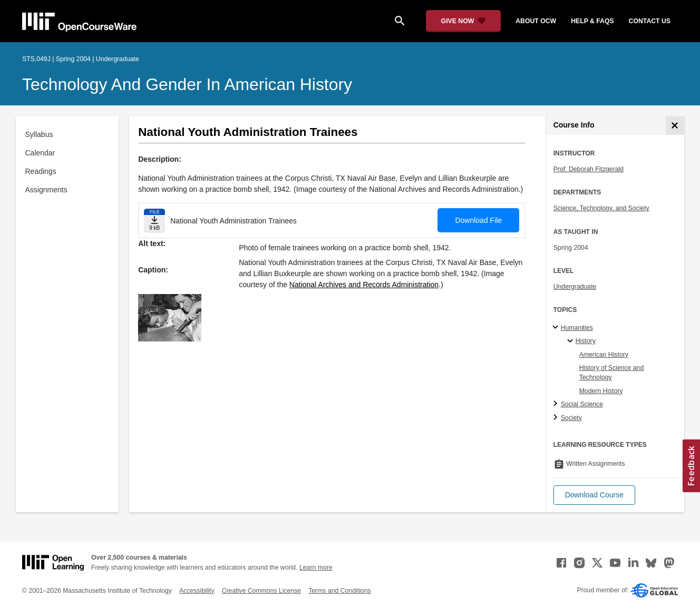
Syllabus (39, 134)
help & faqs (592, 21)
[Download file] (154, 221)
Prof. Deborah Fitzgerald (589, 169)
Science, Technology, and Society (601, 208)
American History (604, 355)
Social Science (582, 404)
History (586, 341)
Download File (478, 220)
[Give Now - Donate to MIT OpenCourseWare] (464, 21)
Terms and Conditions (339, 591)
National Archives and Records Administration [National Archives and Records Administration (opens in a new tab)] (364, 285)
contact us (650, 21)
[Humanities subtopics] (557, 328)
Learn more (316, 568)
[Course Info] (675, 126)
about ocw (536, 21)
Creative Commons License (261, 591)
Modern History (601, 391)
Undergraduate (575, 287)
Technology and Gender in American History (187, 84)
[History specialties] (572, 341)
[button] (594, 495)
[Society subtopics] (557, 418)
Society (571, 418)
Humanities (577, 328)
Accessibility (197, 591)
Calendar (40, 153)
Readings (41, 171)
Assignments (46, 190)
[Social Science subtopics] (557, 404)
